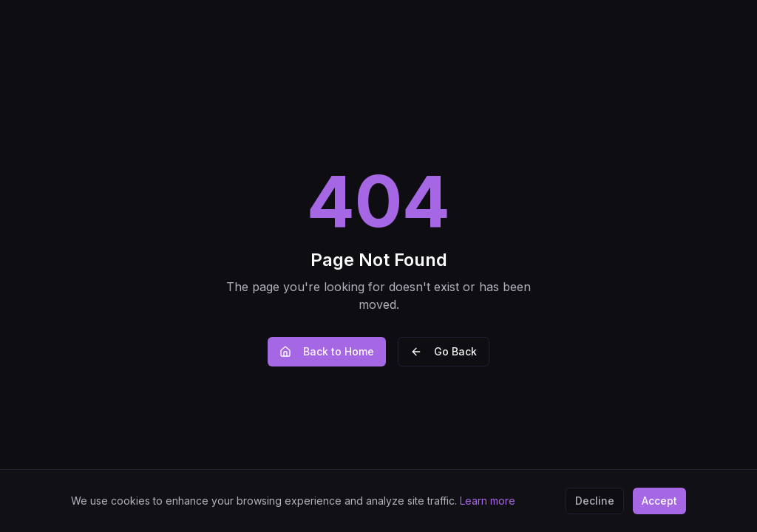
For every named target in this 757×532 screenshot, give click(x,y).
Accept (659, 501)
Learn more (488, 501)
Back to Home (327, 351)
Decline (595, 501)
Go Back (444, 351)
